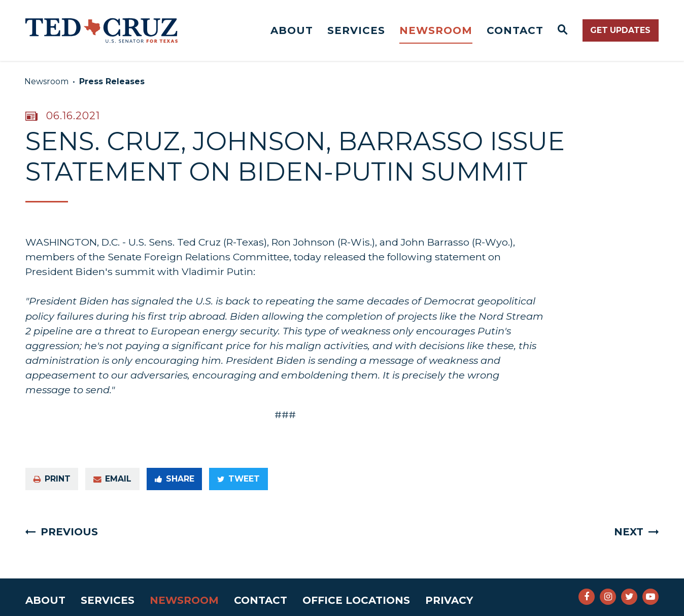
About (292, 30)
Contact (515, 30)
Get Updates (620, 30)
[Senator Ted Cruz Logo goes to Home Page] (101, 30)
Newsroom (436, 30)
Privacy (449, 600)
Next (629, 532)
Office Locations (356, 600)
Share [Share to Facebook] (175, 479)
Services (356, 30)
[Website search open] (563, 30)
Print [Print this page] (52, 479)
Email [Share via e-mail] (112, 479)
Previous (69, 532)
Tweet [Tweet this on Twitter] (238, 479)
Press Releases (112, 81)
